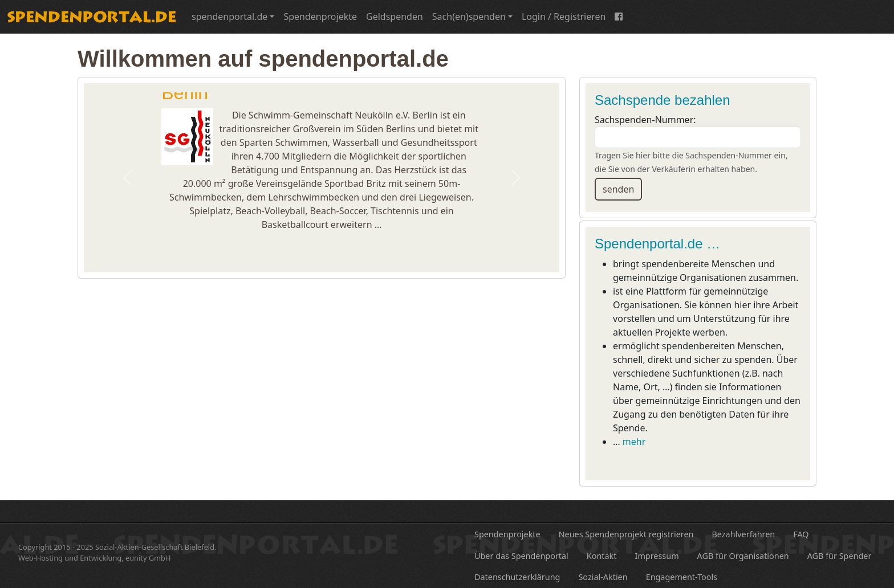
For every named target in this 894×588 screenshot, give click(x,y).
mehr (634, 442)
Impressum (657, 556)
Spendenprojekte (320, 17)
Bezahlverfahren (744, 534)
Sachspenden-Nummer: (645, 120)
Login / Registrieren (564, 17)
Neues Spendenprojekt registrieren (626, 534)
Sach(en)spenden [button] (469, 17)
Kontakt (602, 556)
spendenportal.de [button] (229, 17)
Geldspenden (395, 17)
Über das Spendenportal (521, 556)
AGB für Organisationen (743, 556)
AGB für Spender (840, 556)
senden (618, 189)
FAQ (801, 534)
